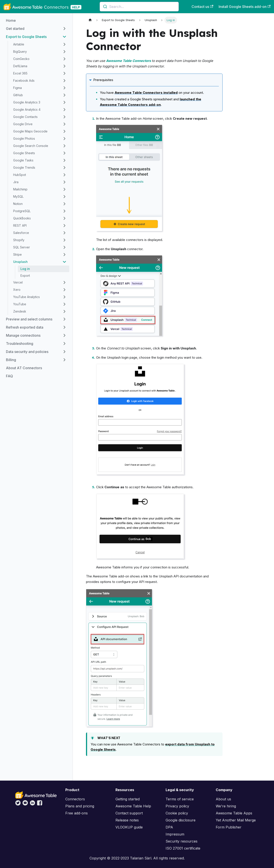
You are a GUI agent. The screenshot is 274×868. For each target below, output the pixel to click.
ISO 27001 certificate (183, 848)
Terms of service (180, 799)
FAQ (9, 376)
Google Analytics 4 (27, 109)
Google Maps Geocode (30, 131)
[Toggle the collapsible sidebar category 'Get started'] (64, 29)
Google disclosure (181, 820)
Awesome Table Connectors (128, 61)
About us (223, 799)
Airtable (19, 44)
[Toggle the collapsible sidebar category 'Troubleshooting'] (64, 344)
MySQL (18, 196)
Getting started (128, 799)
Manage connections (23, 335)
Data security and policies (27, 352)
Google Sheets (24, 153)
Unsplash (20, 262)
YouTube (20, 304)
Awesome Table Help (133, 806)
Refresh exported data (25, 327)
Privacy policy (177, 806)
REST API (20, 225)
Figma (17, 88)
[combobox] (139, 7)
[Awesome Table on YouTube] (25, 804)
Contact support (129, 813)
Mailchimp (20, 189)
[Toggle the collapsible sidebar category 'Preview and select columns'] (64, 319)
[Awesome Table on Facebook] (40, 804)
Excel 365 (20, 73)
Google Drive (23, 124)
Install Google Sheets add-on (245, 7)
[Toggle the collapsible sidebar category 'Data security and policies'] (64, 352)
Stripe (17, 254)
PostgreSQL (22, 211)
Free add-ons (77, 813)
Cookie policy (177, 813)
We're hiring (226, 806)
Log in (25, 269)
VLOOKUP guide (129, 827)
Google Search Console (31, 146)
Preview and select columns (29, 319)
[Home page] (90, 20)
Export (25, 276)
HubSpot (20, 175)
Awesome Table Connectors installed (146, 93)
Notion (18, 204)
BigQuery (20, 52)
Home (11, 20)
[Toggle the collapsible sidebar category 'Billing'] (64, 360)
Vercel (18, 282)
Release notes (127, 820)
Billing (11, 360)
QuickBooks (22, 218)
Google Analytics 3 (27, 102)
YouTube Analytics (26, 297)
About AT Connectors (24, 368)
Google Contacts (25, 117)
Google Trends (24, 167)
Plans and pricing (80, 806)
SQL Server (22, 247)
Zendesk (20, 311)
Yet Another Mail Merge (236, 820)
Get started (15, 29)
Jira (16, 182)
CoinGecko (21, 59)
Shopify (19, 240)
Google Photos (24, 138)
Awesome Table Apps (234, 813)
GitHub (18, 95)
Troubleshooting (20, 344)
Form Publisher (229, 827)
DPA (169, 827)
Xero (17, 290)
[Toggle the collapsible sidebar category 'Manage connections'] (64, 335)
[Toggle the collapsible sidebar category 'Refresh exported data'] (64, 327)
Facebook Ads (24, 80)
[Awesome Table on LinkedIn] (32, 804)
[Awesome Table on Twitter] (18, 804)
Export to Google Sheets (26, 37)
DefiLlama (20, 66)
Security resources (182, 841)
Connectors (75, 799)
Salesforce (21, 233)
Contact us (202, 7)
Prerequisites (103, 80)
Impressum (175, 834)
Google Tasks (23, 160)
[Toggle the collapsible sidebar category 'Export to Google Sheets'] (64, 37)
